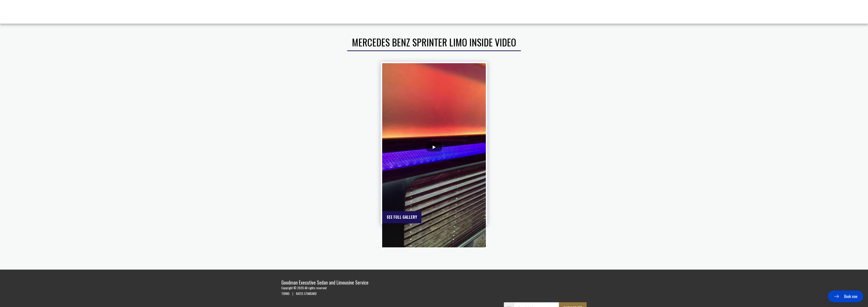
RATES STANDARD (306, 294)
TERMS (286, 294)
